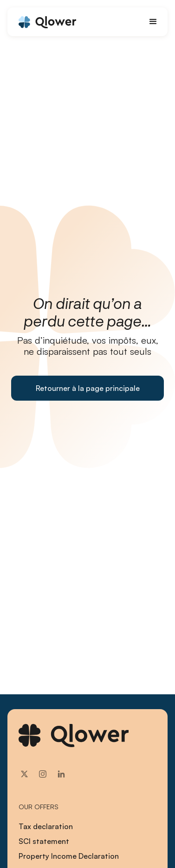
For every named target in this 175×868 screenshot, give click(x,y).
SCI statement (44, 841)
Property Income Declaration (69, 856)
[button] (153, 22)
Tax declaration (46, 826)
